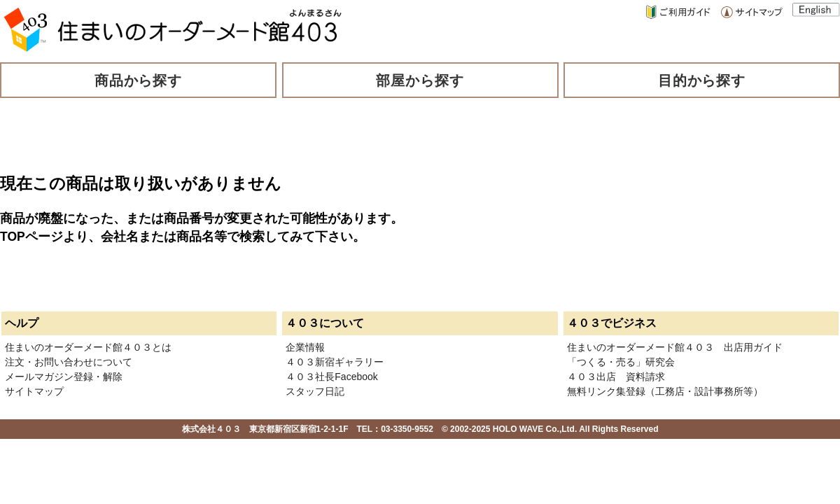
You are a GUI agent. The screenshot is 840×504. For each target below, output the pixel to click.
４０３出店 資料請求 (616, 377)
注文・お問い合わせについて (69, 362)
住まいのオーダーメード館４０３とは (88, 347)
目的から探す (702, 80)
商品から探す (139, 80)
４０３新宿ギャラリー (335, 362)
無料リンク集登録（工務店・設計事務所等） (665, 391)
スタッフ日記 (315, 391)
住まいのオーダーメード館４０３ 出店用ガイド (675, 347)
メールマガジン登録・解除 (64, 377)
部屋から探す (420, 80)
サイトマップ (34, 391)
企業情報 (305, 347)
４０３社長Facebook (331, 377)
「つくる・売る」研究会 (621, 362)
